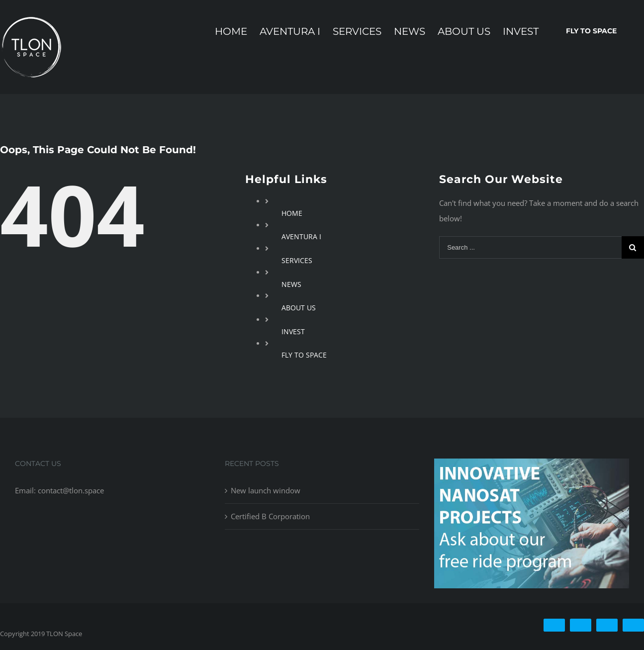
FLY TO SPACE (304, 355)
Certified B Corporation (270, 516)
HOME (292, 213)
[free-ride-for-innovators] (532, 466)
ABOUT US (299, 308)
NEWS (291, 284)
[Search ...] (530, 247)
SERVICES (297, 260)
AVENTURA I (301, 236)
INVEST (293, 331)
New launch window (266, 490)
